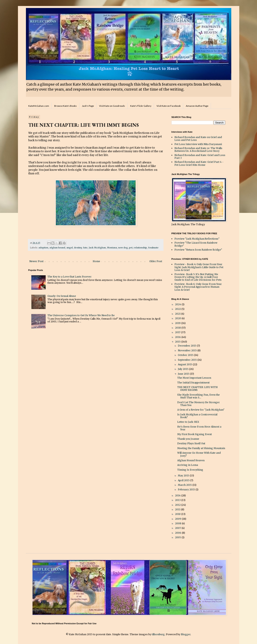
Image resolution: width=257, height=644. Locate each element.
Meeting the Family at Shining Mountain (201, 448)
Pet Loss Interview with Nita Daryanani (198, 144)
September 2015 (188, 360)
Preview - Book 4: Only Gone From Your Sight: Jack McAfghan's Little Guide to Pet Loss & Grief (199, 267)
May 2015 (184, 476)
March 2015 (185, 485)
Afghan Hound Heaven (191, 460)
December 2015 (187, 346)
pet (131, 248)
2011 (178, 509)
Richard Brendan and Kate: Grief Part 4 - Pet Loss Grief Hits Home (199, 163)
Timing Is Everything (190, 470)
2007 (178, 528)
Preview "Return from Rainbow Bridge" (198, 250)
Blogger (186, 634)
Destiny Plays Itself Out (191, 443)
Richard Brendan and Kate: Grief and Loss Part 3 (200, 157)
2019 (178, 323)
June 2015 (184, 374)
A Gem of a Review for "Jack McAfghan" (201, 410)
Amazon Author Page (197, 106)
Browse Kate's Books (65, 106)
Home (96, 261)
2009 (178, 519)
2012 (178, 505)
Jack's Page (88, 106)
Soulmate (153, 248)
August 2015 (185, 364)
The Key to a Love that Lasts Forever (69, 277)
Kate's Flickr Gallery (141, 106)
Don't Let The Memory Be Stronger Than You (198, 404)
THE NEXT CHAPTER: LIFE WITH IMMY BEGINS (197, 389)
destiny (78, 248)
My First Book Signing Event (194, 434)
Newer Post (36, 261)
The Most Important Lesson (194, 378)
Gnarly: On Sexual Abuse (62, 296)
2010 (178, 514)
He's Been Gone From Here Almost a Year (199, 428)
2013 (178, 500)
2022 (178, 309)
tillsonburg (158, 634)
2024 (178, 304)
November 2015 (188, 350)
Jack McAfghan (97, 248)
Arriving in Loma (188, 465)
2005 (178, 537)
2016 (178, 337)
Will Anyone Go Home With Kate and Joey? (199, 454)
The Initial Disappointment (193, 383)
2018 (178, 328)
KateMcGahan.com (39, 106)
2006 (178, 533)
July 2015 (183, 369)
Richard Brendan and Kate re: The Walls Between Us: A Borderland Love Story (198, 150)
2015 (178, 342)
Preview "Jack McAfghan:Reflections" (197, 239)
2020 (178, 318)
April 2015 (184, 480)
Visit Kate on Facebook (169, 106)
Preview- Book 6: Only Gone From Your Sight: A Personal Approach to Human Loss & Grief (198, 287)
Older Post (156, 261)
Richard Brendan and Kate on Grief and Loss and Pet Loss (198, 139)
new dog (123, 248)
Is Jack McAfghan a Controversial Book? (197, 416)
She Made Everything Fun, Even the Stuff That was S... (198, 396)
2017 (178, 332)
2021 (178, 314)
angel (70, 248)
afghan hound (57, 248)
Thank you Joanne (188, 439)
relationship (140, 248)
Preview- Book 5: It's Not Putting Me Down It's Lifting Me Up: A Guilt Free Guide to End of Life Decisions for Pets (198, 277)
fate (85, 248)
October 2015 (186, 355)
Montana (112, 248)
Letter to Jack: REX (188, 422)
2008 (178, 523)
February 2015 (187, 489)
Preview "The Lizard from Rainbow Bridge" (196, 244)
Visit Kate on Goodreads (112, 106)
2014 (178, 495)
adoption (43, 248)
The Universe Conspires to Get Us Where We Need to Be (81, 315)
